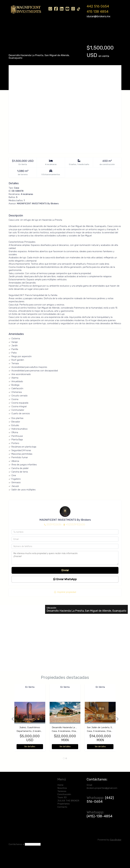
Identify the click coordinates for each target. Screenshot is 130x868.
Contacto (35, 35)
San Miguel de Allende (57, 55)
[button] (11, 719)
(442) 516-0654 (100, 800)
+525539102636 (75, 524)
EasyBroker (116, 840)
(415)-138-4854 (100, 816)
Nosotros (28, 27)
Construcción (57, 27)
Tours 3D (73, 27)
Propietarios (19, 35)
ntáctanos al (18, 844)
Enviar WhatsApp (65, 579)
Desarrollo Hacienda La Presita (26, 55)
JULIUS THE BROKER (93, 27)
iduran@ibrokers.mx (99, 16)
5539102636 (54, 524)
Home (16, 27)
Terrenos (42, 27)
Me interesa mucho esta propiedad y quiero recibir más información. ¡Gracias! (65, 558)
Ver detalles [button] (30, 747)
